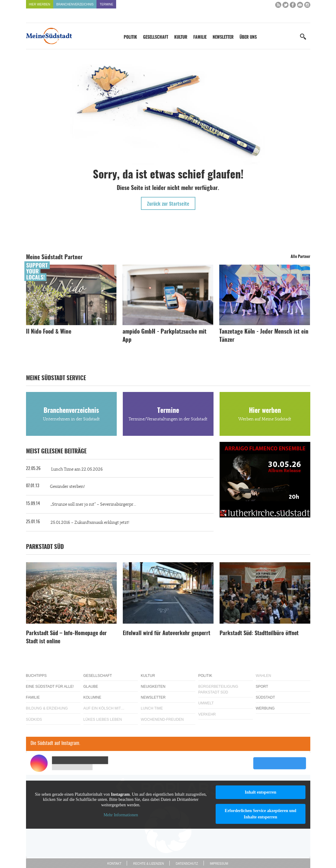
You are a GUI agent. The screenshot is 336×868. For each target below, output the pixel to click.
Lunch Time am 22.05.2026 (77, 469)
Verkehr (207, 714)
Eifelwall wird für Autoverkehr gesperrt (166, 634)
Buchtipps (36, 676)
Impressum (219, 864)
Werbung (265, 708)
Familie (200, 38)
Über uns (248, 38)
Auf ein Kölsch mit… (104, 708)
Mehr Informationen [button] (121, 815)
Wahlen (264, 676)
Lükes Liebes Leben (103, 720)
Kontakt (114, 864)
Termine (106, 4)
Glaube (91, 687)
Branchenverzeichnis (75, 4)
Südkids (34, 720)
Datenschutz (187, 864)
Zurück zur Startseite (168, 204)
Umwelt (206, 703)
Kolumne (92, 697)
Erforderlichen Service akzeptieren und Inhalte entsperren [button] (261, 814)
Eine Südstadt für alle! (50, 687)
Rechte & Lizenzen (148, 864)
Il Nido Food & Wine (49, 332)
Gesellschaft (156, 38)
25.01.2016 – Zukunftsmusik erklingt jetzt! (90, 523)
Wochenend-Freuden (162, 720)
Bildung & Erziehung (47, 708)
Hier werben (40, 4)
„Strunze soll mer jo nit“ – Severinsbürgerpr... (93, 504)
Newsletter (223, 38)
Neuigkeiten (153, 687)
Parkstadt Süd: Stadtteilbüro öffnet (259, 634)
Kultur (181, 38)
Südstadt (266, 697)
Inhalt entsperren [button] (260, 792)
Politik (130, 38)
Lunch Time (152, 708)
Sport (262, 687)
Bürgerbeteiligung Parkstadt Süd (218, 689)
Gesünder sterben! (67, 487)
